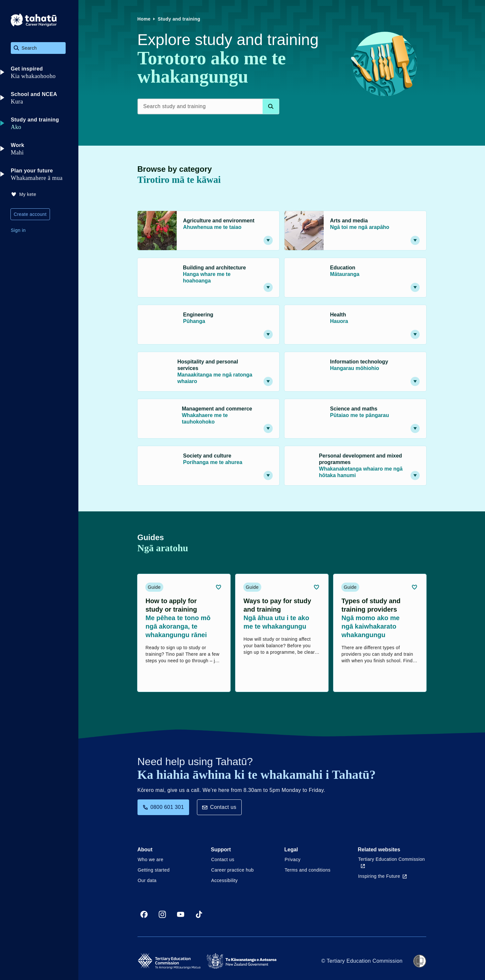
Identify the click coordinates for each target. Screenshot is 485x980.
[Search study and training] (208, 106)
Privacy (293, 860)
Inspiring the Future (383, 876)
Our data (147, 880)
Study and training (179, 19)
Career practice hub (233, 870)
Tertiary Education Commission (392, 862)
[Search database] (271, 106)
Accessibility (225, 880)
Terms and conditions (308, 870)
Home (144, 19)
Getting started (154, 870)
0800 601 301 (163, 807)
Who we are (151, 860)
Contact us (219, 807)
